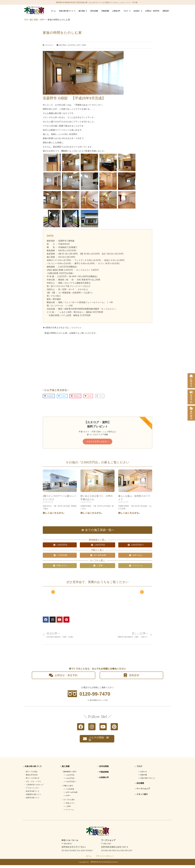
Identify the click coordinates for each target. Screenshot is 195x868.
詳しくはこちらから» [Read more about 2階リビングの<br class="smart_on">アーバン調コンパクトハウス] (54, 518)
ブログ (127, 11)
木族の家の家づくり (67, 11)
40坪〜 (43, 20)
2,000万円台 (71, 45)
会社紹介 (138, 11)
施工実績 (83, 11)
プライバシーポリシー (105, 859)
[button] (49, 396)
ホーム (53, 11)
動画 (84, 45)
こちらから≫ (75, 328)
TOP (26, 20)
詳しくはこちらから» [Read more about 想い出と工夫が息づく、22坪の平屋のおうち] (91, 518)
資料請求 (166, 11)
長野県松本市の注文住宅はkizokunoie (104, 865)
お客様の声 (116, 11)
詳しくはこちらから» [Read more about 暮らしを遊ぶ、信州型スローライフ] (129, 518)
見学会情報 (94, 11)
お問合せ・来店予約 (152, 11)
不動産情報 (105, 11)
